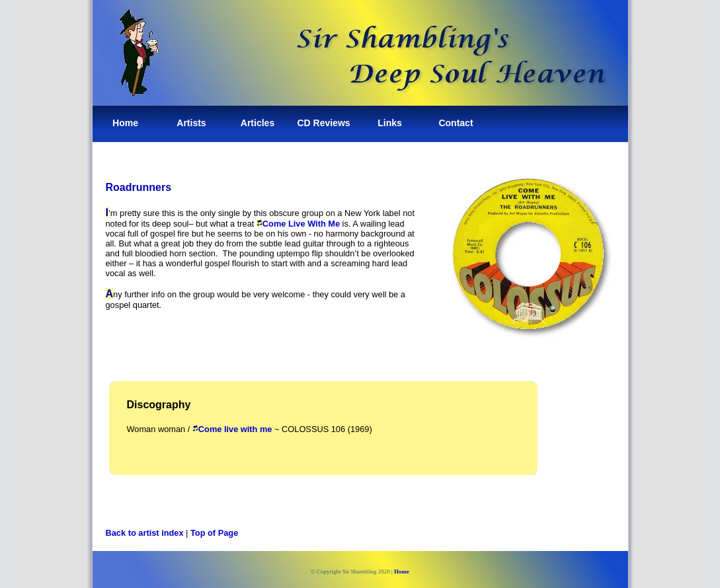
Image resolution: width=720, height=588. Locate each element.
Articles (258, 123)
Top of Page (214, 533)
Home (125, 123)
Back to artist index (145, 533)
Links (390, 123)
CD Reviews (323, 123)
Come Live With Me (301, 224)
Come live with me (235, 429)
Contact (456, 123)
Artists (191, 123)
